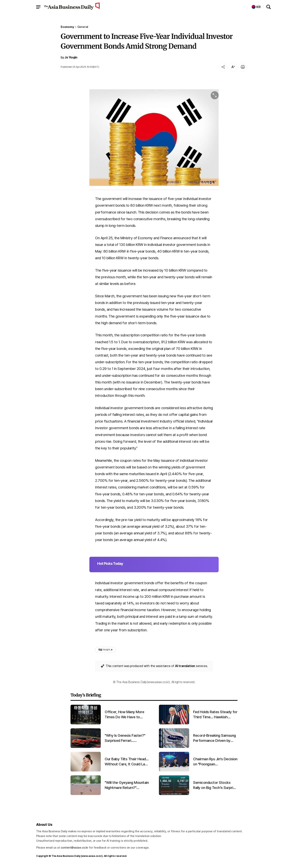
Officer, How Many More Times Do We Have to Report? (124, 715)
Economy (67, 27)
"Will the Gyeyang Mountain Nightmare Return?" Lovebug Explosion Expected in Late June (127, 785)
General (83, 27)
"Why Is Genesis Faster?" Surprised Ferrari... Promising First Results (125, 738)
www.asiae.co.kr (92, 856)
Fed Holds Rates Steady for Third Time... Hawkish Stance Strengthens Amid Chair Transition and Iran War (215, 715)
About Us (44, 825)
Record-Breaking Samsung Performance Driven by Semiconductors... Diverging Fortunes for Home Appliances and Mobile (214, 738)
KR (256, 7)
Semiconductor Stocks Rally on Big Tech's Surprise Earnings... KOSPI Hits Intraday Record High (215, 785)
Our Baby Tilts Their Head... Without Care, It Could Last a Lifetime (127, 762)
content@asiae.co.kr (75, 848)
